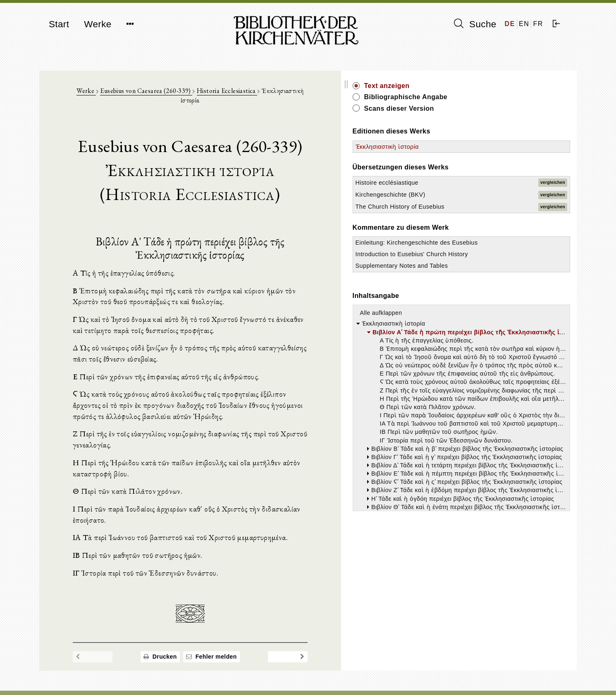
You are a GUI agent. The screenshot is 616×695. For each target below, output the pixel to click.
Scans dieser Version (501, 108)
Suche (475, 24)
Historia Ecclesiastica (267, 96)
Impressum (465, 668)
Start (59, 24)
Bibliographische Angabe (508, 97)
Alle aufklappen (483, 354)
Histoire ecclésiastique (489, 183)
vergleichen (553, 182)
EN (524, 24)
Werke (98, 24)
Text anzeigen (489, 86)
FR (538, 24)
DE (510, 24)
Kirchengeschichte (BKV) (492, 195)
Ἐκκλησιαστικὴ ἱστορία (489, 147)
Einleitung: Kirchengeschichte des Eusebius (489, 259)
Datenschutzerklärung (479, 676)
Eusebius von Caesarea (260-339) (187, 96)
